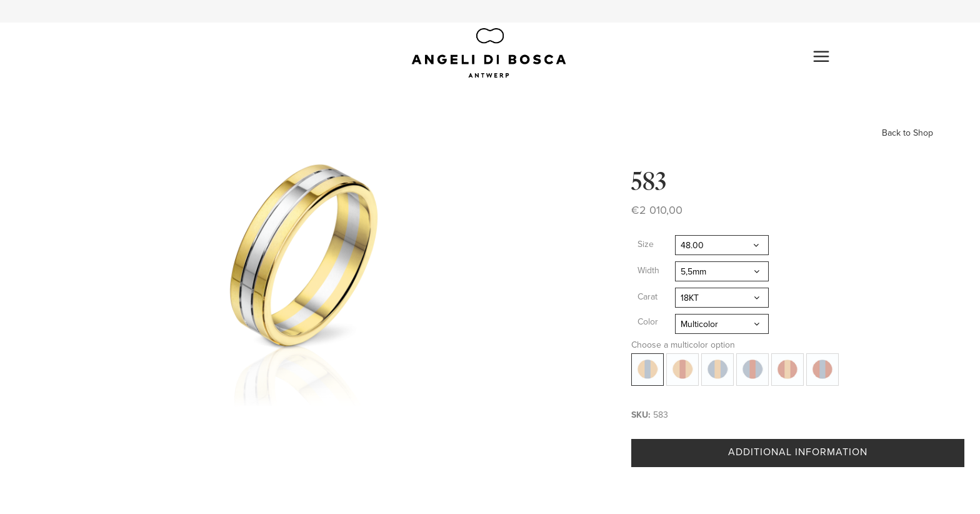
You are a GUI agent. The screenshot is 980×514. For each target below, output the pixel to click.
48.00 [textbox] (692, 245)
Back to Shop (907, 133)
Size (646, 244)
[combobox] (722, 245)
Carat (647, 297)
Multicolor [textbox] (699, 324)
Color (648, 322)
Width (648, 270)
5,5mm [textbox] (693, 272)
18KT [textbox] (690, 298)
